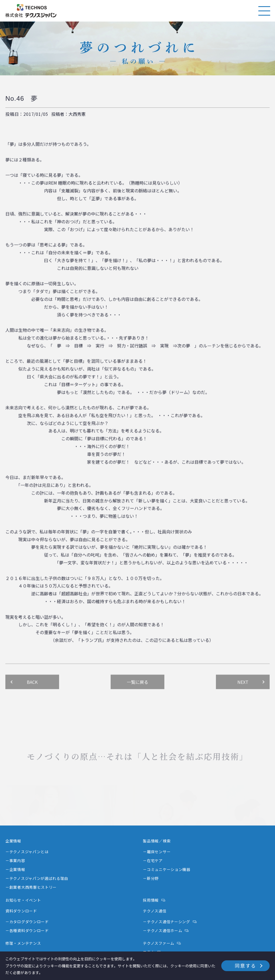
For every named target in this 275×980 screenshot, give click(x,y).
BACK (32, 690)
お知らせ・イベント (23, 900)
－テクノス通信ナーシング (166, 922)
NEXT (243, 690)
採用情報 (151, 900)
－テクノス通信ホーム (162, 930)
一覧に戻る (137, 690)
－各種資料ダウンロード (27, 930)
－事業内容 (15, 860)
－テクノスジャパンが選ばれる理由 (37, 878)
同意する (245, 965)
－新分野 (151, 878)
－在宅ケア (153, 860)
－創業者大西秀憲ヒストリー (31, 887)
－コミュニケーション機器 (167, 869)
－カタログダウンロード (27, 922)
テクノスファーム (159, 943)
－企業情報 (15, 869)
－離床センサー (157, 852)
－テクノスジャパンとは (27, 852)
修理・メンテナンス (23, 943)
